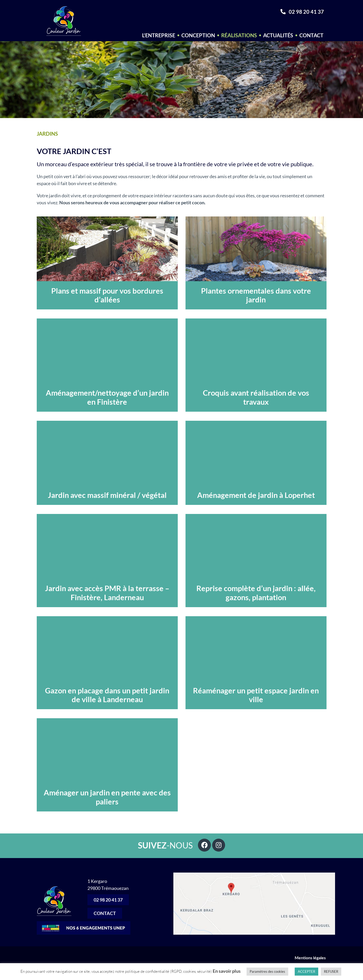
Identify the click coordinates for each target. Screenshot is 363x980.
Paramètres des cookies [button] (267, 971)
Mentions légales (311, 958)
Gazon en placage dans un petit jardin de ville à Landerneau (107, 695)
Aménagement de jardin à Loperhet (256, 495)
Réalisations (239, 35)
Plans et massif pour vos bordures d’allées (107, 295)
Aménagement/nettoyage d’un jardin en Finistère (107, 397)
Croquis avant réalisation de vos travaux (256, 397)
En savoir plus (227, 971)
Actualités (278, 35)
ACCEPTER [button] (306, 971)
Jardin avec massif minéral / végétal (107, 495)
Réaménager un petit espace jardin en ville (256, 695)
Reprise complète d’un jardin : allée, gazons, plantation (256, 593)
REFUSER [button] (331, 971)
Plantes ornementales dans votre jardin (256, 295)
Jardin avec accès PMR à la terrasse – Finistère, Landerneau (107, 593)
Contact (311, 35)
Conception (198, 35)
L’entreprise (159, 35)
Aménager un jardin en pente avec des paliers (107, 797)
